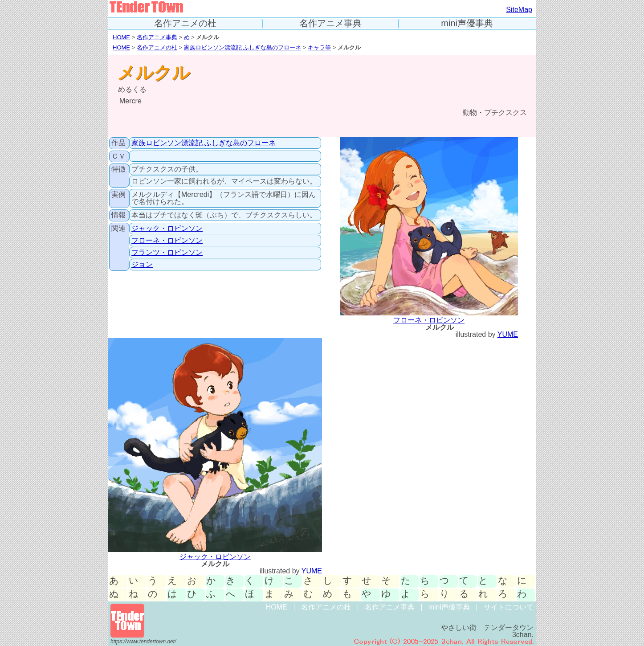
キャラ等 (319, 47)
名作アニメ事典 (330, 23)
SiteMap (519, 10)
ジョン (142, 264)
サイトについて (509, 607)
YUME (508, 334)
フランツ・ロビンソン (167, 252)
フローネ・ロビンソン (167, 240)
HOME (121, 37)
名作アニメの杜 (185, 23)
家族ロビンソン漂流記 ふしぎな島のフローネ (243, 47)
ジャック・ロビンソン (167, 228)
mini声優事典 (467, 23)
